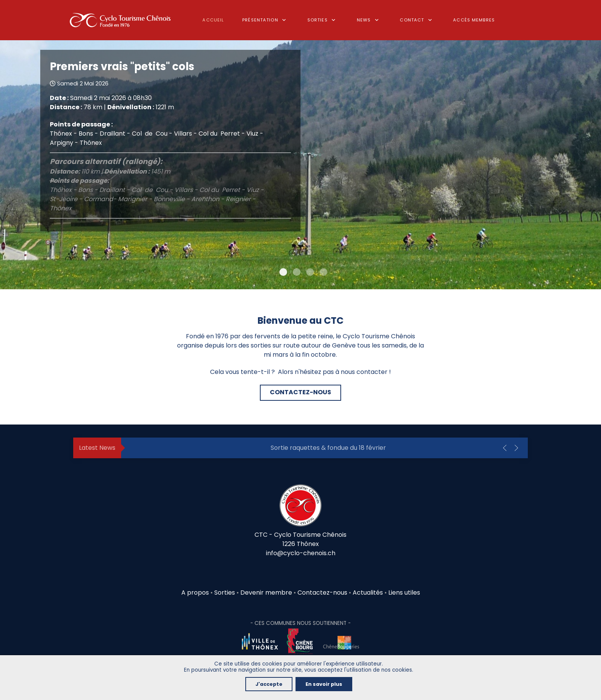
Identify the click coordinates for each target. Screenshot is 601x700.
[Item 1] (297, 272)
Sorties (225, 593)
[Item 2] (310, 272)
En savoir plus (324, 684)
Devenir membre (266, 593)
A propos (195, 593)
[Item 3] (323, 272)
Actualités (368, 593)
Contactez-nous (322, 593)
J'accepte (269, 684)
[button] (505, 448)
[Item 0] (283, 272)
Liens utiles (404, 593)
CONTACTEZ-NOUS (300, 392)
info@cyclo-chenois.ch (301, 553)
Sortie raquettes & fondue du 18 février (328, 448)
